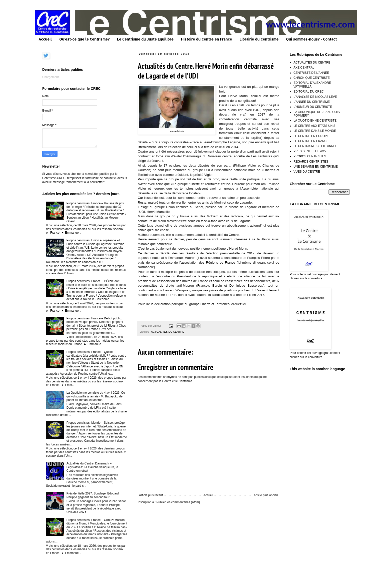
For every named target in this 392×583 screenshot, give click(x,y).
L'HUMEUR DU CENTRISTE (313, 107)
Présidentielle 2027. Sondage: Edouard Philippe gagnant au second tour (93, 495)
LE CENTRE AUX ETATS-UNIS (314, 126)
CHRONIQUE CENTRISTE (312, 78)
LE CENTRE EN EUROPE (311, 136)
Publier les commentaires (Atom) (178, 502)
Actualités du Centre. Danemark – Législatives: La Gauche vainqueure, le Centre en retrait (92, 467)
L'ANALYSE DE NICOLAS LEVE (315, 97)
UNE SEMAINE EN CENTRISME (316, 167)
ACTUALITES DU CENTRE (168, 332)
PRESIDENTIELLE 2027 (310, 151)
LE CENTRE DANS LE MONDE (315, 131)
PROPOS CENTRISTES (310, 156)
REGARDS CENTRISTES (311, 162)
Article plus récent (151, 495)
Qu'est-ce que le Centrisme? (84, 39)
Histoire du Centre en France (206, 39)
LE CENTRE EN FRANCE (311, 141)
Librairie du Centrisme (259, 39)
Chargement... (52, 77)
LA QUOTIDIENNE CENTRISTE (315, 121)
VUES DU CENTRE (307, 172)
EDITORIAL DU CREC (309, 92)
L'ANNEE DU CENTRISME (312, 102)
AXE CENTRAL (304, 68)
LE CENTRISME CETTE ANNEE (315, 146)
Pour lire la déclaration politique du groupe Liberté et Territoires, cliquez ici (192, 304)
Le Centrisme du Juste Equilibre (145, 39)
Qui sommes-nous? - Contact (311, 39)
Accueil (45, 39)
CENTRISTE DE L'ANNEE (311, 73)
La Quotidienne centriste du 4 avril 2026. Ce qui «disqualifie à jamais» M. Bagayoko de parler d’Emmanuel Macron (96, 396)
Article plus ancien (266, 495)
